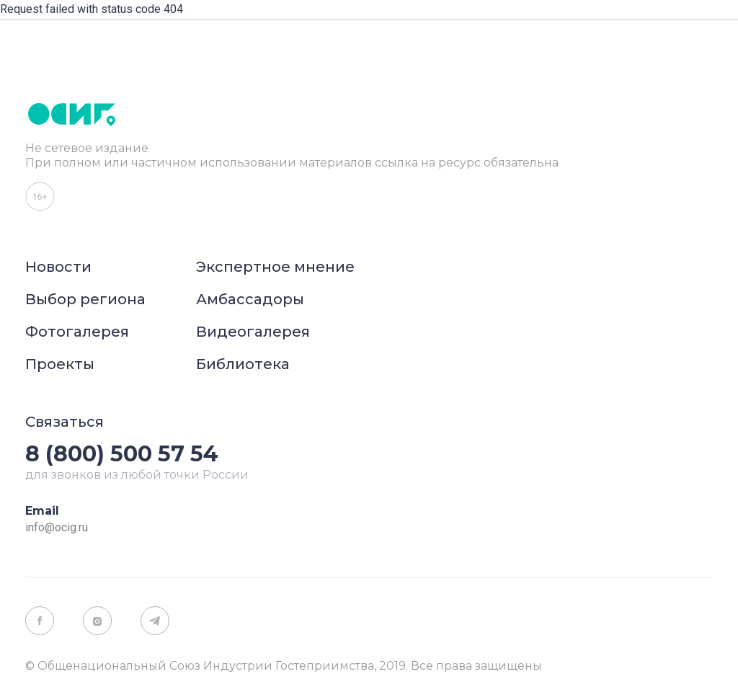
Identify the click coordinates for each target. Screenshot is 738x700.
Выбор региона (85, 299)
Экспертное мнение (275, 267)
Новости (58, 267)
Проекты (60, 364)
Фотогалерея (77, 332)
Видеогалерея (253, 332)
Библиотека (243, 364)
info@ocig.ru (57, 527)
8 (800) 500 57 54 (122, 454)
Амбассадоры (250, 299)
